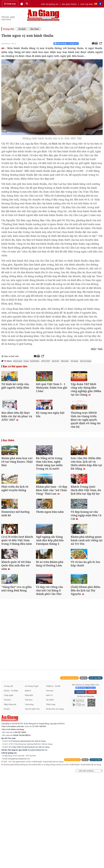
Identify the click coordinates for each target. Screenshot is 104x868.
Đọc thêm (8, 460)
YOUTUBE (91, 767)
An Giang (74, 361)
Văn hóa (7, 775)
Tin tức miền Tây (32, 784)
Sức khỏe (50, 775)
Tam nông (29, 779)
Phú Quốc (65, 361)
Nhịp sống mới (10, 779)
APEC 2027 (46, 361)
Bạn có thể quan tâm (14, 367)
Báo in (84, 753)
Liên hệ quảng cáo (50, 4)
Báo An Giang (86, 361)
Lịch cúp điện (87, 4)
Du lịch (22, 29)
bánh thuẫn (35, 361)
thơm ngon (18, 361)
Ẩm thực (35, 29)
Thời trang (51, 779)
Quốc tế (49, 770)
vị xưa (26, 361)
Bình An (57, 144)
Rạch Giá (55, 361)
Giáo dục (50, 766)
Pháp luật (29, 770)
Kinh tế (28, 766)
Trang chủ (8, 29)
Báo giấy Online (69, 4)
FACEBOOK (80, 767)
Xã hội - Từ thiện (11, 766)
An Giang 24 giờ (32, 761)
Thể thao (29, 775)
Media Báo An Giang (55, 784)
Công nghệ (8, 770)
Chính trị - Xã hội (53, 761)
